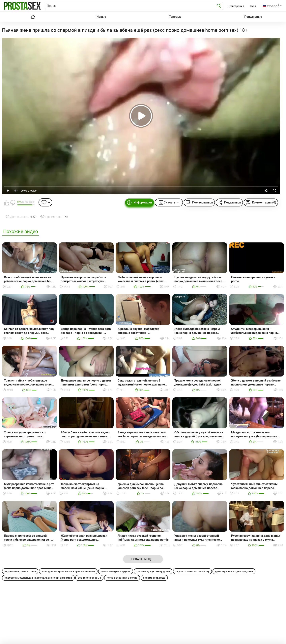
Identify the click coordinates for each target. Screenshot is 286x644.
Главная (33, 17)
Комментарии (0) (264, 202)
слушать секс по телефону (192, 571)
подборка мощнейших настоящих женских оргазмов (38, 578)
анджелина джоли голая (20, 571)
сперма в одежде (154, 578)
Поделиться (232, 202)
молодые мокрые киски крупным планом (68, 571)
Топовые (175, 17)
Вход (253, 6)
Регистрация (236, 6)
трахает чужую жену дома (153, 571)
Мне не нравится (13, 203)
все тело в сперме (89, 578)
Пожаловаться (202, 202)
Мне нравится (7, 203)
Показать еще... (143, 559)
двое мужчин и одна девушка (234, 571)
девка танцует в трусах (115, 571)
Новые (101, 17)
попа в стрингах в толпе (122, 578)
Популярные (253, 17)
